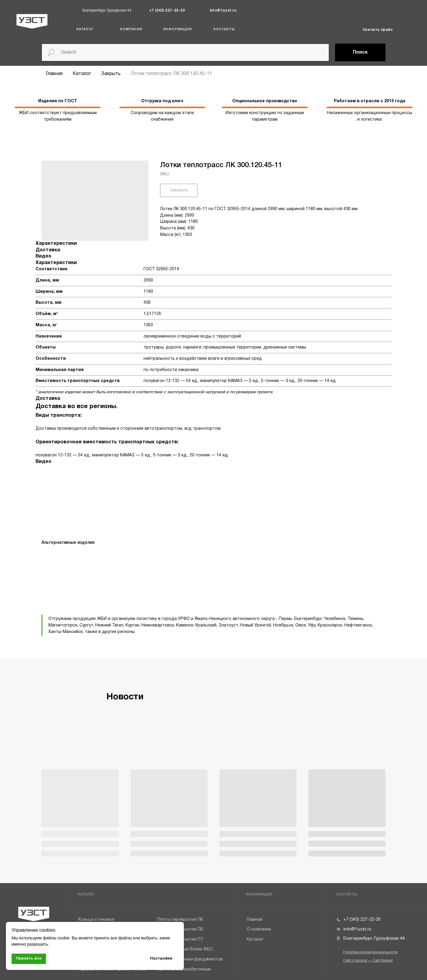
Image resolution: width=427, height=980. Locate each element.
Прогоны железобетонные (184, 969)
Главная (54, 74)
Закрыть (111, 74)
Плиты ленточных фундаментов (190, 959)
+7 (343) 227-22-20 (167, 11)
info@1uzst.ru (223, 11)
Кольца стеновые (96, 920)
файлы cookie (56, 938)
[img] (145, 11)
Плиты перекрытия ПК (180, 920)
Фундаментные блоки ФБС (185, 949)
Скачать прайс (378, 30)
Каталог (82, 74)
